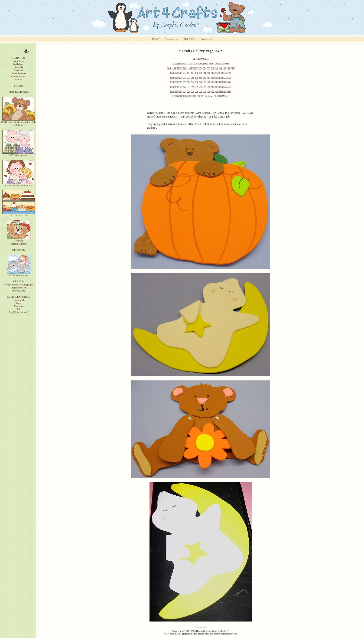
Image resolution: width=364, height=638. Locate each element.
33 (221, 87)
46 (229, 82)
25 (192, 91)
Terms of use (172, 39)
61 (229, 77)
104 (174, 68)
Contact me (206, 39)
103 (179, 68)
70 (192, 77)
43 (180, 87)
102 (185, 68)
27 (184, 91)
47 (225, 82)
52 (205, 82)
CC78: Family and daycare (19, 184)
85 (192, 73)
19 (217, 91)
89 (176, 73)
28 (180, 91)
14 (178, 96)
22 (205, 91)
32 (225, 87)
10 (194, 96)
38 (201, 87)
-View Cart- (19, 61)
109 (211, 64)
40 (192, 87)
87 (184, 73)
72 (184, 77)
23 (201, 91)
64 (217, 77)
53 (201, 82)
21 (209, 91)
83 (201, 73)
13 (182, 96)
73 (180, 77)
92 (229, 68)
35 (213, 87)
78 (221, 73)
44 (176, 87)
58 (180, 82)
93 (225, 68)
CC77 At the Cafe (19, 214)
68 (201, 77)
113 (190, 64)
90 (172, 73)
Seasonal (19, 70)
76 (229, 73)
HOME (155, 39)
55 (192, 82)
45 (172, 87)
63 (221, 77)
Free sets (19, 86)
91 (233, 68)
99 (200, 68)
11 (190, 96)
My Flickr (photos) (18, 312)
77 (225, 73)
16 (229, 91)
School (19, 80)
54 (197, 82)
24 (197, 91)
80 (213, 73)
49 (217, 82)
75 (172, 77)
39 (197, 87)
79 (217, 73)
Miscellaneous (19, 73)
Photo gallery (18, 291)
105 (169, 68)
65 (213, 77)
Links (19, 309)
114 (185, 64)
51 (209, 82)
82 (205, 73)
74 (176, 77)
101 (190, 68)
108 (216, 64)
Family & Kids (19, 77)
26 (188, 91)
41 (188, 87)
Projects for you (19, 288)
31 (229, 87)
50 (213, 82)
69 (197, 77)
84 (197, 73)
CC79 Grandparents (19, 154)
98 (204, 68)
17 (225, 91)
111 (200, 64)
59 (176, 82)
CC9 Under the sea (19, 274)
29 (176, 91)
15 (174, 96)
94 (221, 68)
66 (209, 77)
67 (205, 77)
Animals (19, 67)
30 (172, 91)
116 (174, 64)
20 (213, 91)
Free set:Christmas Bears (19, 241)
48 (221, 82)
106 (227, 64)
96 (213, 68)
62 (225, 77)
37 (205, 87)
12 (186, 96)
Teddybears (19, 64)
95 (216, 68)
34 (217, 87)
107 (221, 64)
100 (195, 68)
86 (188, 73)
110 (206, 64)
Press (19, 303)
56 (188, 82)
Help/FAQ (189, 39)
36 (209, 87)
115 (179, 64)
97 (208, 68)
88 (180, 73)
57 (184, 82)
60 (172, 82)
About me (19, 306)
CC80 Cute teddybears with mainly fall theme (19, 122)
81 (209, 73)
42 (184, 87)
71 (188, 77)
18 (221, 91)
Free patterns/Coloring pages (18, 285)
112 (195, 64)
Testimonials (19, 300)
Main (226, 96)
